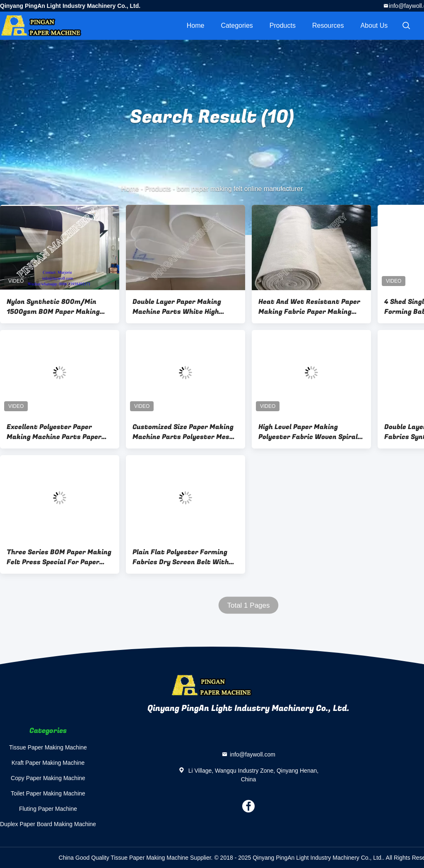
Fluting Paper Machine (48, 809)
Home (196, 25)
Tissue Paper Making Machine (48, 747)
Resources (328, 25)
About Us (374, 25)
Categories (237, 25)
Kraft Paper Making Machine (48, 763)
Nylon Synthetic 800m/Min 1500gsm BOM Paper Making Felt (53, 307)
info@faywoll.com (253, 754)
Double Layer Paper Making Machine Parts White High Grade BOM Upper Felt (177, 307)
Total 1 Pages (248, 605)
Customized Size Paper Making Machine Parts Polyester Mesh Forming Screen (183, 432)
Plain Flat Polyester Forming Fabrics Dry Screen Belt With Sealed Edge (181, 557)
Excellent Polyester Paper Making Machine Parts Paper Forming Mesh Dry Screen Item (57, 432)
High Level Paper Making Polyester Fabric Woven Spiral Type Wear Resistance (308, 432)
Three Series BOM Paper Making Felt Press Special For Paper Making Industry (59, 557)
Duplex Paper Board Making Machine (48, 824)
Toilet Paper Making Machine (48, 793)
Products (283, 25)
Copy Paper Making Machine (48, 778)
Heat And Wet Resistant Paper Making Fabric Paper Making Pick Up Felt (309, 307)
